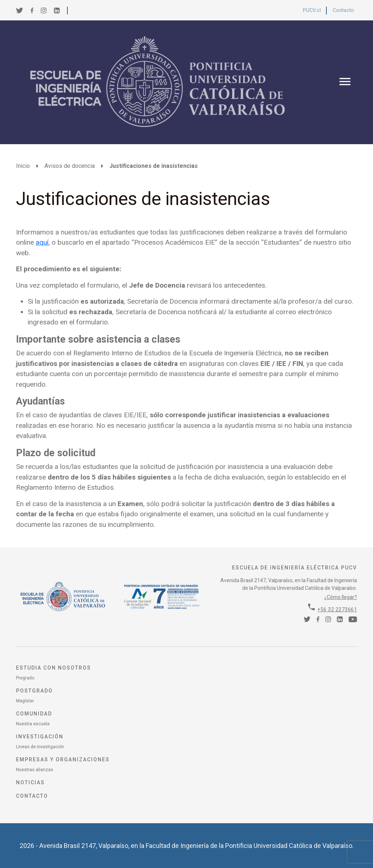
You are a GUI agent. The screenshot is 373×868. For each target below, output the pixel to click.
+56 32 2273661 (337, 609)
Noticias (30, 782)
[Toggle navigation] (345, 82)
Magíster (25, 701)
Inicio (23, 166)
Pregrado (25, 678)
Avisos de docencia (70, 166)
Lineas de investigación (40, 747)
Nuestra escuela (33, 724)
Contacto (343, 10)
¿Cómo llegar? (341, 597)
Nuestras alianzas (35, 770)
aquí (42, 242)
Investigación (40, 737)
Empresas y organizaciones (63, 759)
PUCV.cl (312, 10)
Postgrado (34, 691)
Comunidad (34, 714)
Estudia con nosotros (54, 668)
